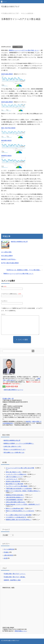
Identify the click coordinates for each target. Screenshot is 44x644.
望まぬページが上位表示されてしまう (15, 449)
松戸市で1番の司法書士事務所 (10, 263)
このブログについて (12, 479)
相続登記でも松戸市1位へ (9, 259)
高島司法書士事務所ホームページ (13, 390)
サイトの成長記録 (18, 47)
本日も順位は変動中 (7, 256)
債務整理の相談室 (6, 156)
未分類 (6, 558)
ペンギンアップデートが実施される (16, 474)
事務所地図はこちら (21, 631)
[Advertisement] (22, 33)
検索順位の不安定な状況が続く (15, 495)
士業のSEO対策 (8, 555)
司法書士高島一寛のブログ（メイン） (15, 574)
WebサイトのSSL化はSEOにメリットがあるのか (20, 511)
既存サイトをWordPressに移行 (15, 508)
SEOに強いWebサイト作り (14, 472)
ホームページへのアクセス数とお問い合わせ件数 (20, 468)
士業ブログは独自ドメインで (14, 477)
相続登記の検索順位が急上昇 (19, 242)
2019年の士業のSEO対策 (13, 481)
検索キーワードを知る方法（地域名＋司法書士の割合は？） (23, 491)
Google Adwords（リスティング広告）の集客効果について (23, 504)
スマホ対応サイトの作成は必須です (16, 517)
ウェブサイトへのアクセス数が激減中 (17, 486)
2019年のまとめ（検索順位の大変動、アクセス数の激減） (24, 270)
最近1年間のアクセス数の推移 (14, 484)
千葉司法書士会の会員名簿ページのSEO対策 (19, 489)
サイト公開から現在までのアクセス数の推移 (19, 515)
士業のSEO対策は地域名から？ (15, 497)
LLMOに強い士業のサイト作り (12, 446)
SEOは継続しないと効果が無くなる (14, 452)
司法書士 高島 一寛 (8, 399)
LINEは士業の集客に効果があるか (16, 502)
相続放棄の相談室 (6, 141)
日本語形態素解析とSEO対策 (14, 500)
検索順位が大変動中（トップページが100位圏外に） (19, 443)
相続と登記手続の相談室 (8, 128)
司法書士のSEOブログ (10, 7)
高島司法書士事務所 (7, 74)
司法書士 (6, 552)
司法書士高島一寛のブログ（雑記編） (15, 577)
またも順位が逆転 (6, 252)
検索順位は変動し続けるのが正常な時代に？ (19, 520)
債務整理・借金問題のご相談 (12, 580)
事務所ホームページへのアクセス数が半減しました (24, 50)
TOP (11, 13)
